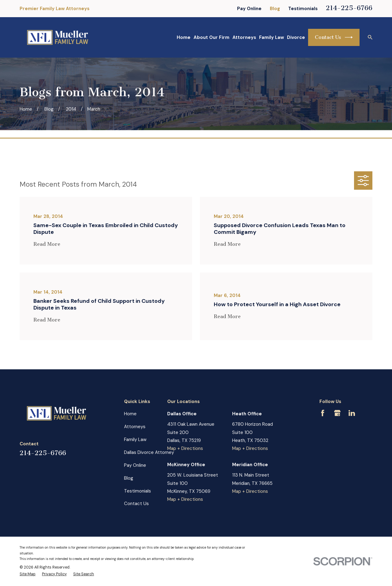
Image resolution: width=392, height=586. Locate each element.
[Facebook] (323, 413)
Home (130, 414)
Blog (275, 9)
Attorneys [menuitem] (244, 37)
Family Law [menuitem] (271, 37)
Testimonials (303, 9)
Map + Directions (185, 448)
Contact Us (334, 37)
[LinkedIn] (352, 413)
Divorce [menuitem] (296, 37)
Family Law (135, 439)
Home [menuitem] (184, 37)
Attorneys (135, 427)
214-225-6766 (349, 8)
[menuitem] (28, 574)
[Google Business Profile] (337, 413)
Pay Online (249, 9)
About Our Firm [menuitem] (211, 37)
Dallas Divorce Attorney (149, 452)
